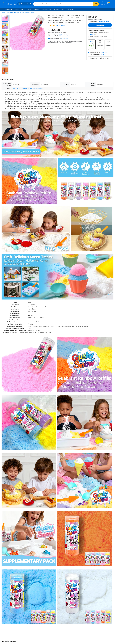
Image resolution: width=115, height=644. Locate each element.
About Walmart (6, 606)
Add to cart (100, 25)
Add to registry (105, 58)
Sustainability (5, 617)
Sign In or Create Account (40, 597)
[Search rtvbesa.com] (63, 4)
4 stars (25, 561)
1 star (25, 568)
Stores (26, 609)
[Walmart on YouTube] (101, 615)
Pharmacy (56, 9)
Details (102, 55)
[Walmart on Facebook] (94, 615)
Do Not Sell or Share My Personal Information (83, 624)
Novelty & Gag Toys (19, 12)
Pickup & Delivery (46, 9)
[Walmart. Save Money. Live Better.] (9, 4)
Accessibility (51, 614)
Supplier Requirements (8, 619)
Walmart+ (27, 614)
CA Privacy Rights (75, 611)
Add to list (93, 58)
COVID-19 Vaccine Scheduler (56, 606)
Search (110, 579)
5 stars (25, 559)
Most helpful (35, 579)
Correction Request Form (12, 546)
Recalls (49, 611)
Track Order (68, 597)
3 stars (25, 564)
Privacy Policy (74, 609)
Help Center (55, 597)
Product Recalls (52, 617)
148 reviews (62, 25)
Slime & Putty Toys (30, 12)
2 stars (25, 566)
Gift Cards (28, 617)
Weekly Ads (79, 597)
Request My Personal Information (80, 614)
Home (3, 12)
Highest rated (23, 579)
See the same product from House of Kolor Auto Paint (98, 451)
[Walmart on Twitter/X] (98, 615)
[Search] (96, 4)
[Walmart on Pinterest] (105, 615)
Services (17, 9)
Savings (23, 9)
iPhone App (96, 606)
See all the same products (106, 533)
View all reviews (8, 573)
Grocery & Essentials (33, 9)
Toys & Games (9, 12)
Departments (8, 9)
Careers (63, 9)
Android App (97, 609)
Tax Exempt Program (53, 619)
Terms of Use (74, 606)
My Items (70, 9)
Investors (4, 614)
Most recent (12, 579)
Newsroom (5, 611)
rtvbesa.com (65, 38)
